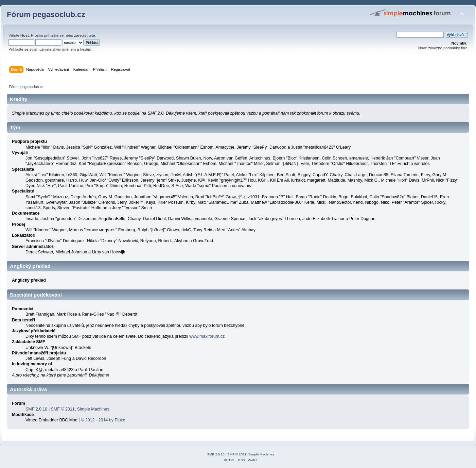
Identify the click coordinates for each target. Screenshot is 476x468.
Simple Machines (93, 409)
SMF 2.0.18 (36, 409)
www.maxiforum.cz (207, 336)
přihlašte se (54, 35)
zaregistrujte (84, 35)
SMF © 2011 (63, 409)
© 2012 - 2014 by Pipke (103, 420)
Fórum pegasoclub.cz (46, 14)
